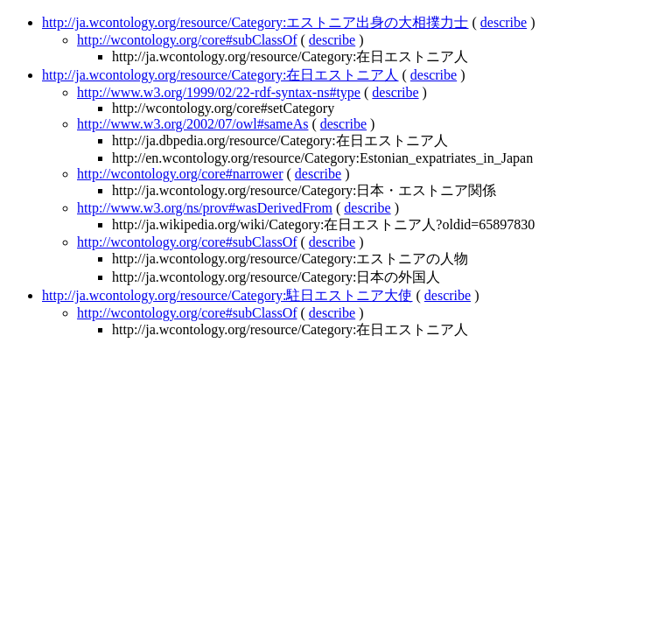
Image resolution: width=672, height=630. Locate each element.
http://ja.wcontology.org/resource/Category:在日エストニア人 (220, 75)
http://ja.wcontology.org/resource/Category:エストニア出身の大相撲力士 (255, 22)
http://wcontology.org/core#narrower (180, 174)
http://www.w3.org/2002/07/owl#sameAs (192, 124)
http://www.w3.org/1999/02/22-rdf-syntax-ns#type (219, 92)
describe (504, 22)
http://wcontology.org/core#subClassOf (187, 40)
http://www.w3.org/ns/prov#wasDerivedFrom (205, 208)
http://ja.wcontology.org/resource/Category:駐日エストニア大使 (227, 295)
